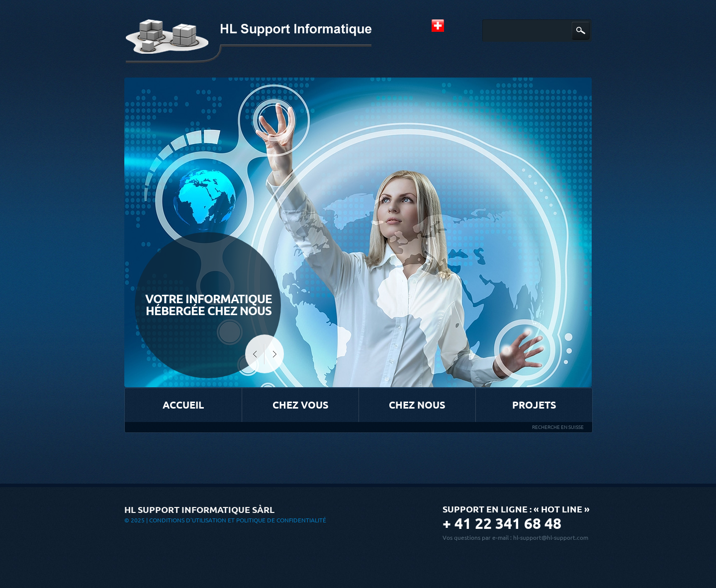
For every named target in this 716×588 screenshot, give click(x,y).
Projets (534, 405)
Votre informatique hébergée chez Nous (209, 305)
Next (274, 354)
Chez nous (417, 405)
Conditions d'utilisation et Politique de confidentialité (238, 520)
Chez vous (301, 405)
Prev (255, 354)
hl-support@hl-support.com (551, 538)
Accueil (183, 405)
